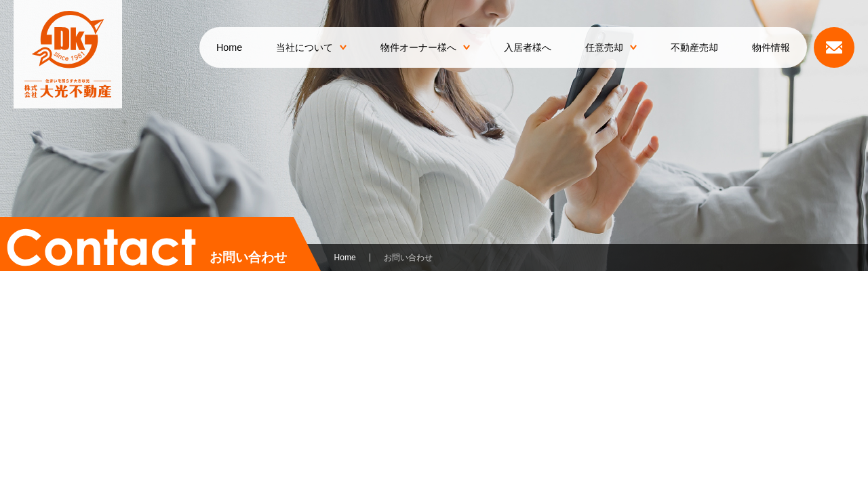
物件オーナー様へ (425, 47)
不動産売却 (694, 47)
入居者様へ (528, 47)
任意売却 (611, 47)
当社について (311, 47)
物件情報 (771, 47)
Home (229, 47)
